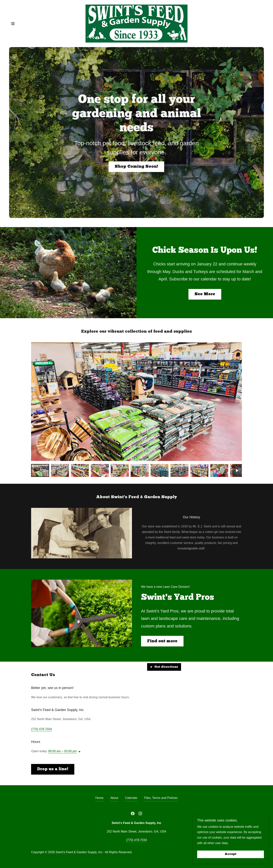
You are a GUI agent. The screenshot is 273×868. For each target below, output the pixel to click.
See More (205, 294)
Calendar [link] (131, 798)
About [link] (114, 798)
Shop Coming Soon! (136, 167)
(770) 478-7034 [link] (41, 729)
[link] (136, 23)
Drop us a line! (53, 769)
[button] (13, 24)
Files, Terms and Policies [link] (161, 798)
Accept (231, 854)
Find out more (162, 641)
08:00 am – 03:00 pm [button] (62, 751)
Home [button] (99, 798)
